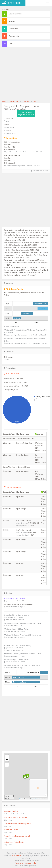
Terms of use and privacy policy (26, 863)
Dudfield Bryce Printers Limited (14, 842)
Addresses (13, 21)
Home (4, 102)
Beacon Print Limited (11, 830)
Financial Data (14, 36)
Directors (12, 43)
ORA (29, 102)
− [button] (7, 760)
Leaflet (21, 799)
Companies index (13, 102)
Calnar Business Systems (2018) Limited (17, 824)
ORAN (34, 102)
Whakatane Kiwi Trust (11, 811)
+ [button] (7, 756)
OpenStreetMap (36, 799)
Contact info (13, 29)
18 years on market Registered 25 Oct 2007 (26, 113)
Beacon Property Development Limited (17, 836)
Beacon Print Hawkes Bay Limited (15, 817)
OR (25, 102)
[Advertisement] (26, 75)
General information (16, 14)
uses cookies (17, 856)
